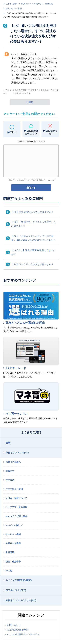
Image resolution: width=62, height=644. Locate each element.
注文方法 (10, 480)
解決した (12, 132)
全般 (8, 443)
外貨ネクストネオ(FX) (31, 4)
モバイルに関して (14, 525)
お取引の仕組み (13, 462)
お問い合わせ (14, 625)
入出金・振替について (16, 498)
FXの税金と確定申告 (18, 630)
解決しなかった (50, 132)
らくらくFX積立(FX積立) (19, 580)
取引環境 (10, 552)
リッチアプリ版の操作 (16, 507)
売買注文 (49, 4)
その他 (9, 571)
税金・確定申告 (13, 562)
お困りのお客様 (13, 543)
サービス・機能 (13, 534)
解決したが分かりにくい (31, 132)
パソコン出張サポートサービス (23, 634)
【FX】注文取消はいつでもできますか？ (32, 212)
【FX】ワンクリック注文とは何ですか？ (32, 264)
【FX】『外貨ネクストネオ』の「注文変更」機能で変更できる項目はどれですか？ (33, 238)
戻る (31, 102)
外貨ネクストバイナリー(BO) (21, 600)
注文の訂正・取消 (14, 9)
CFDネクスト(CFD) (16, 590)
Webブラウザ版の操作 (16, 516)
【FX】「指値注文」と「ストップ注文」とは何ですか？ (34, 224)
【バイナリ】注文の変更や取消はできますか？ (33, 252)
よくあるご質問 (10, 4)
